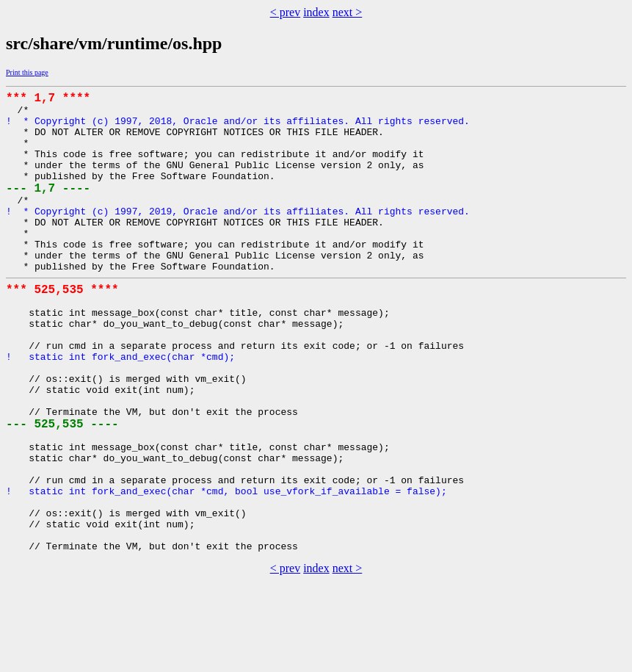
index (316, 12)
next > (348, 12)
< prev (285, 12)
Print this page (27, 72)
